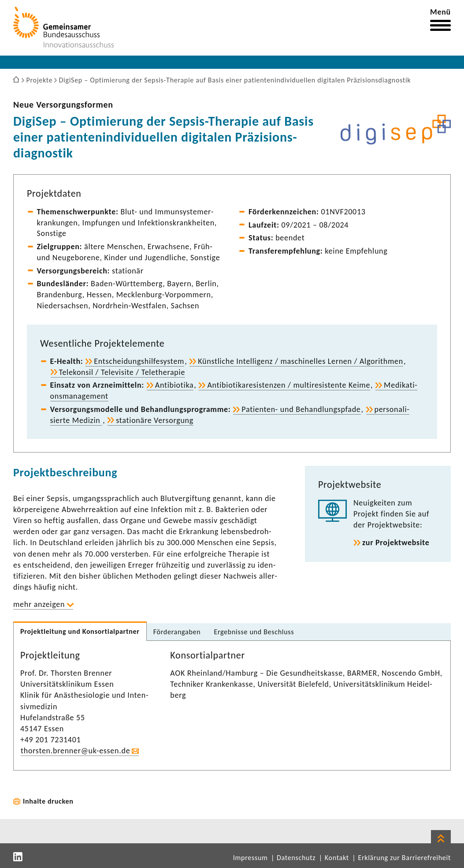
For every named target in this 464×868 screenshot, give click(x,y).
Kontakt (337, 858)
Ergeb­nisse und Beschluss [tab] (254, 632)
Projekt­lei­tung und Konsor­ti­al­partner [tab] (80, 631)
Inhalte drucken (48, 801)
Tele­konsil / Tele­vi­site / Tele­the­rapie (122, 372)
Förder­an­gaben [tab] (177, 632)
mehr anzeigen (39, 604)
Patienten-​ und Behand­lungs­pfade (301, 409)
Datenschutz (296, 858)
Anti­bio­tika (174, 385)
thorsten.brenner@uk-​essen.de (75, 751)
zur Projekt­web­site (396, 542)
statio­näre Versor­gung (155, 420)
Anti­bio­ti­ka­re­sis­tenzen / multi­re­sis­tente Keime (289, 385)
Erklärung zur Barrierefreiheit (404, 858)
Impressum (251, 858)
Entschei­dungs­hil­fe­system (139, 361)
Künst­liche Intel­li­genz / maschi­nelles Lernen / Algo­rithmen (301, 361)
